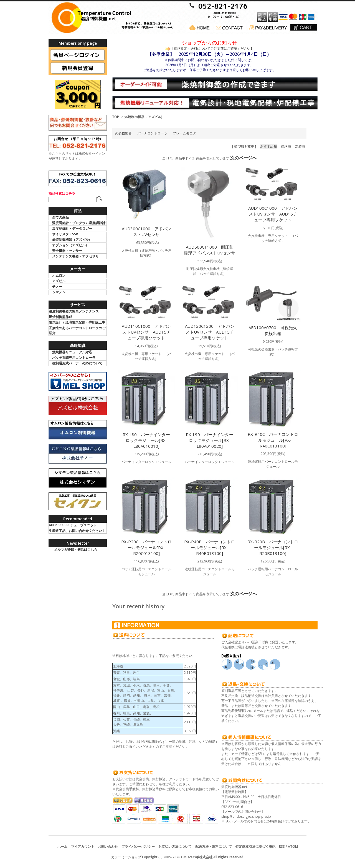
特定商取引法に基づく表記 (255, 846)
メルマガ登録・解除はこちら (76, 550)
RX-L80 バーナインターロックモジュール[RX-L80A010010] (146, 440)
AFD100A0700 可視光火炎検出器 (273, 330)
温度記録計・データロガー (72, 228)
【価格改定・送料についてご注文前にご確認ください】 (212, 48)
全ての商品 (60, 217)
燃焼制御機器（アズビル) (143, 117)
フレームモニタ (184, 133)
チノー (57, 287)
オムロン (59, 275)
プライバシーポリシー (138, 846)
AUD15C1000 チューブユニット (73, 525)
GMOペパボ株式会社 (197, 857)
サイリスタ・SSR (65, 234)
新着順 (300, 147)
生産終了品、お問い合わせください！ (77, 531)
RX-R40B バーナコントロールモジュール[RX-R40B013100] (210, 547)
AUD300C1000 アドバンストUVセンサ (146, 232)
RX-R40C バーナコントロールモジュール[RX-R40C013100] (273, 440)
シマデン (59, 292)
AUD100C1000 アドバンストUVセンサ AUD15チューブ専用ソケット (273, 214)
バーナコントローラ (152, 133)
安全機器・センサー (67, 251)
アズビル (59, 281)
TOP (116, 117)
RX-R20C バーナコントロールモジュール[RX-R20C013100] (146, 547)
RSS (282, 846)
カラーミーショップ (126, 857)
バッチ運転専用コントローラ (74, 358)
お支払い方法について (175, 846)
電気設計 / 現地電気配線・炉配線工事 (77, 322)
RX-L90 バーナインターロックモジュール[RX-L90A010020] (210, 440)
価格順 (286, 147)
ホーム (62, 846)
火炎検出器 (123, 133)
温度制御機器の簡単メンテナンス (74, 311)
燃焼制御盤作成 (60, 317)
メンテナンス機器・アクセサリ (75, 256)
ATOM (293, 846)
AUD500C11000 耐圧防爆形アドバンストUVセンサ (210, 250)
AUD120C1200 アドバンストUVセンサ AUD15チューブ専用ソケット (210, 332)
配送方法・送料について (214, 846)
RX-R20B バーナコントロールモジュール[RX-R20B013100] (273, 547)
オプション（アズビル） (70, 245)
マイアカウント (83, 846)
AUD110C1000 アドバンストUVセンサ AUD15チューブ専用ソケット (146, 332)
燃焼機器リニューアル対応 (72, 352)
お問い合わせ (108, 846)
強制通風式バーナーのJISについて (77, 363)
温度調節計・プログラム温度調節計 (79, 223)
